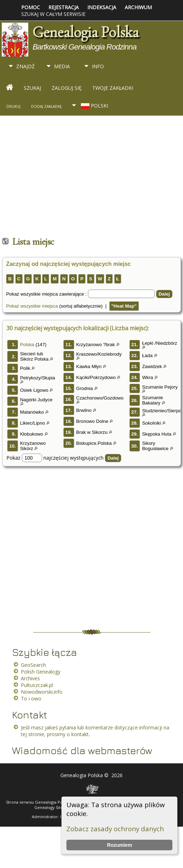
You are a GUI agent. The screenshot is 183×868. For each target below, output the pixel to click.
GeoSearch (33, 665)
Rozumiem (120, 845)
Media (62, 66)
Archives (30, 678)
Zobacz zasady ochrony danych (115, 829)
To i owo (31, 698)
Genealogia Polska (85, 32)
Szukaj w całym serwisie (53, 14)
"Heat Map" (124, 306)
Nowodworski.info (42, 692)
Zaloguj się (67, 88)
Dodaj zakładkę (46, 106)
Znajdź (25, 66)
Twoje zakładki (113, 88)
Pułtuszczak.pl (37, 685)
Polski (94, 106)
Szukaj (32, 88)
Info (98, 66)
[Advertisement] (72, 177)
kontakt (80, 734)
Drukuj (13, 106)
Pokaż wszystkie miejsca (32, 306)
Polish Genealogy (41, 672)
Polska (27, 345)
